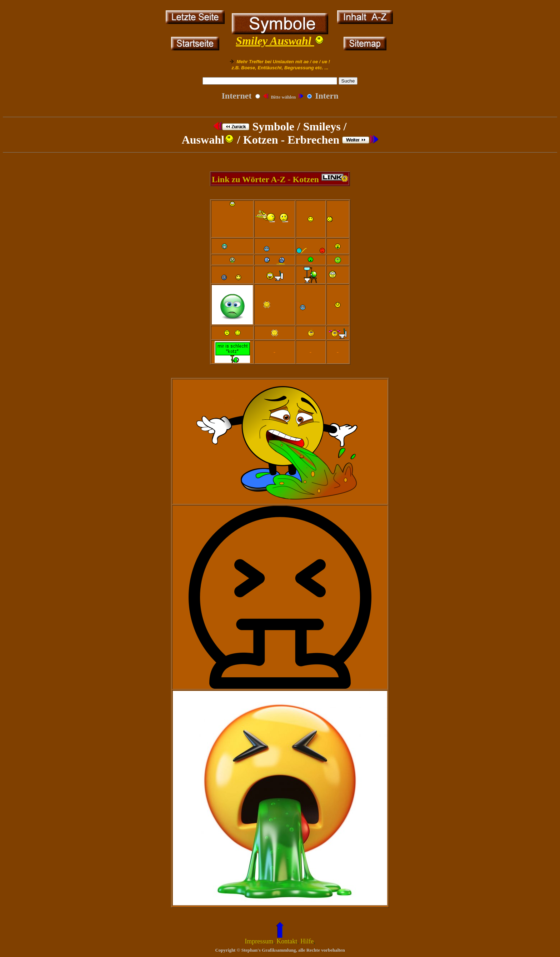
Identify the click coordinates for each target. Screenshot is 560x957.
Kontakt (287, 941)
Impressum (259, 941)
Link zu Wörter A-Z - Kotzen (266, 179)
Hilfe (307, 941)
